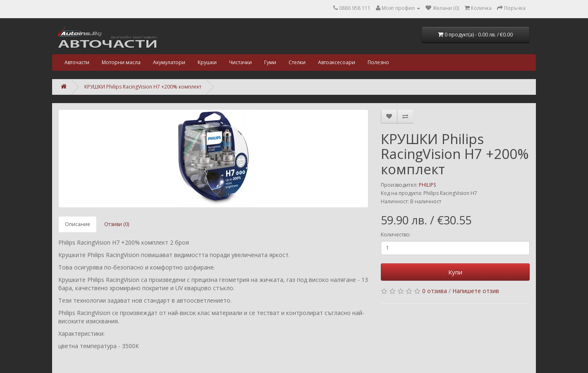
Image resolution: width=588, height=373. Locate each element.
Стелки (297, 62)
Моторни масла (121, 62)
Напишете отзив (476, 291)
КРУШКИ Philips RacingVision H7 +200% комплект (143, 87)
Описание (78, 224)
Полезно (378, 62)
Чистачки (240, 62)
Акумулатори (169, 62)
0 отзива (435, 291)
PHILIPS (427, 185)
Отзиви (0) (117, 224)
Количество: (396, 235)
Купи (455, 272)
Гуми (270, 62)
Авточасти (77, 62)
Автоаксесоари (337, 62)
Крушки (207, 62)
